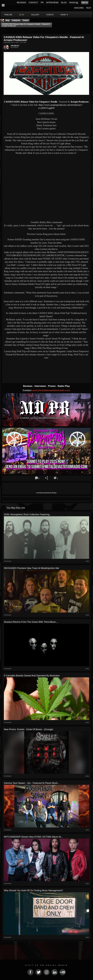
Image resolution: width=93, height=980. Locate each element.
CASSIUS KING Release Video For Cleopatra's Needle (31, 102)
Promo (52, 386)
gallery (35, 15)
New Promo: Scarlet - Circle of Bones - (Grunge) (29, 729)
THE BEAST (15, 46)
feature (26, 20)
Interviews (41, 386)
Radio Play (64, 386)
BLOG (64, 3)
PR (42, 3)
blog (22, 15)
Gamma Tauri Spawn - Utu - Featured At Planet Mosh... (32, 783)
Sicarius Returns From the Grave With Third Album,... (31, 622)
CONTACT (33, 3)
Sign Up (85, 3)
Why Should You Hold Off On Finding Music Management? (33, 890)
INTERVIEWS (52, 3)
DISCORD (79, 8)
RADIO (72, 3)
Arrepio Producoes (80, 102)
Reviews (28, 386)
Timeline (8, 15)
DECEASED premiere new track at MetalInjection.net (31, 568)
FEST (89, 8)
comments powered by (46, 493)
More (64, 15)
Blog (8, 20)
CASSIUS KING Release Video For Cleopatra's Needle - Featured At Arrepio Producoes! (26, 25)
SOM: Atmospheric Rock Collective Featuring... (28, 514)
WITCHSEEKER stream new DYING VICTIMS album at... (33, 837)
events (50, 15)
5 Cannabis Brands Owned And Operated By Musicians (32, 676)
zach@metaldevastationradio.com (51, 390)
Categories (16, 20)
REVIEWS (21, 3)
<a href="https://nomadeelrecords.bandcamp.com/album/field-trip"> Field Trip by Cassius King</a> (46, 369)
